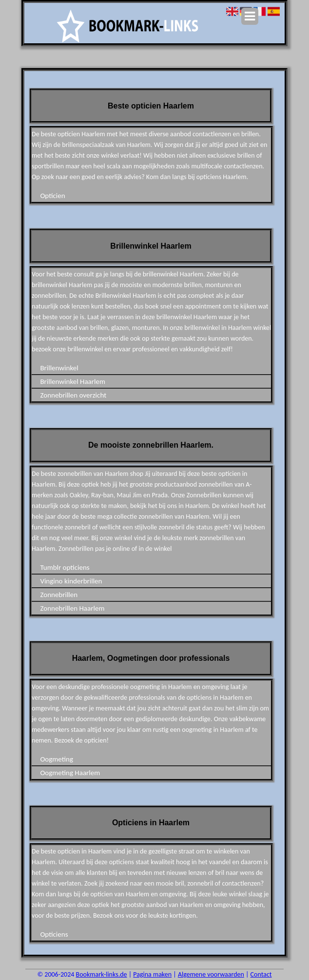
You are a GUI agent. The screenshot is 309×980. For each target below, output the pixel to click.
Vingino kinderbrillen (71, 581)
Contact (261, 974)
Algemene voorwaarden (211, 974)
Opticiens (54, 934)
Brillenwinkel (59, 368)
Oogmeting (57, 759)
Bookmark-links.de (102, 974)
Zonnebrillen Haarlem (72, 608)
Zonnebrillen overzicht (73, 395)
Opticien (52, 196)
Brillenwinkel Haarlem (72, 381)
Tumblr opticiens (65, 567)
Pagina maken (152, 974)
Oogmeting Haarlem (70, 773)
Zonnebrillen (59, 595)
